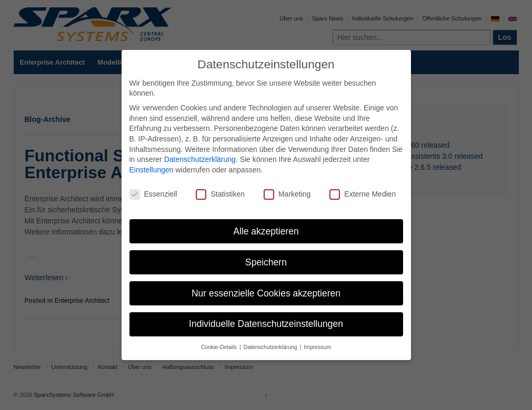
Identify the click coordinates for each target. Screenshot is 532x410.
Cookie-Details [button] (220, 347)
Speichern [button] (266, 262)
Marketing (287, 194)
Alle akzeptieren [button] (266, 231)
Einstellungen (152, 170)
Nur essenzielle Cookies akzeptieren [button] (266, 293)
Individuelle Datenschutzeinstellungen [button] (266, 324)
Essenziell (153, 194)
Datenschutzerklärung (200, 159)
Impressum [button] (317, 347)
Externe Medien (363, 194)
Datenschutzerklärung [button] (271, 347)
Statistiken (220, 194)
